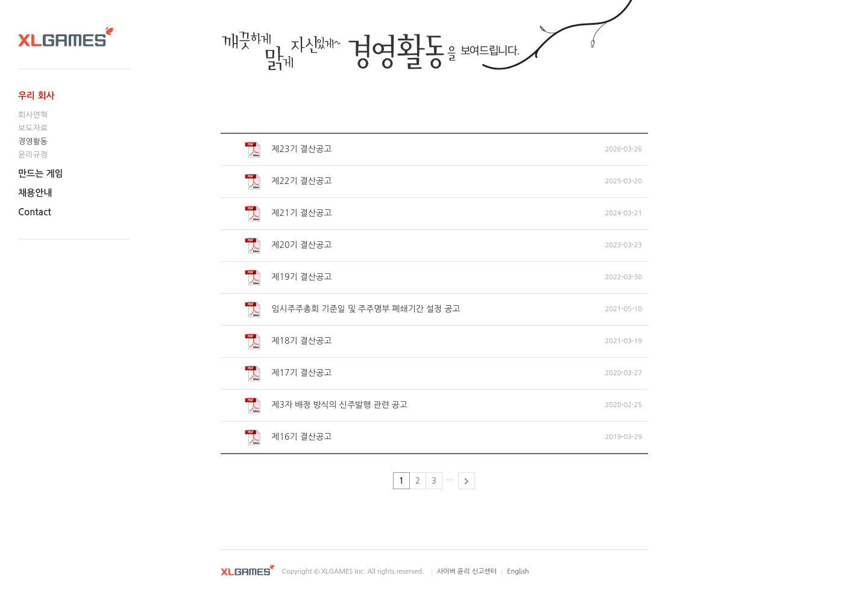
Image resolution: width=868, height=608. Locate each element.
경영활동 (33, 141)
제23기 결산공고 (288, 150)
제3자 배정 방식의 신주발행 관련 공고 (326, 405)
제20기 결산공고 (288, 245)
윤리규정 (33, 155)
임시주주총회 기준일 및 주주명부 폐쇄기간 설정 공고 (353, 309)
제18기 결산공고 (288, 341)
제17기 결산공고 (288, 373)
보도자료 (33, 128)
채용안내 (35, 193)
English (518, 572)
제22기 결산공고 (288, 182)
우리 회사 (36, 96)
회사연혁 (33, 115)
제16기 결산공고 (288, 437)
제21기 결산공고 (288, 214)
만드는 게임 (41, 173)
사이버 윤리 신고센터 (467, 572)
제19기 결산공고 (288, 277)
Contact (35, 212)
